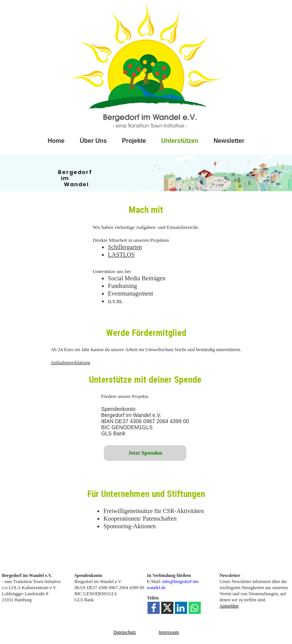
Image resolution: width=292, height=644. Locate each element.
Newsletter (229, 141)
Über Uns (93, 141)
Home (56, 141)
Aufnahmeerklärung (71, 362)
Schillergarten (125, 247)
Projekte (134, 141)
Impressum (169, 632)
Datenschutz (125, 632)
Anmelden (229, 606)
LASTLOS (121, 255)
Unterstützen (180, 141)
